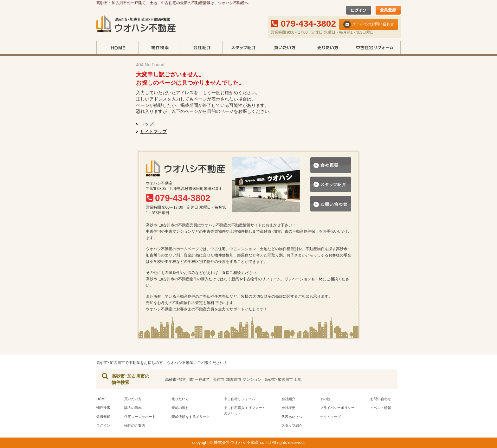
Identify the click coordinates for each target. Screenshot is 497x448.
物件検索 (159, 48)
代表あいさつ (292, 417)
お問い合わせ (381, 399)
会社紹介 (201, 48)
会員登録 (103, 416)
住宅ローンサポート (140, 417)
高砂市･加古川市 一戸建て (187, 380)
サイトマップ (153, 132)
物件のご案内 (135, 425)
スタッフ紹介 (243, 48)
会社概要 (288, 408)
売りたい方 (327, 48)
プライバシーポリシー (337, 408)
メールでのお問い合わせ (369, 24)
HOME (117, 48)
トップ (147, 124)
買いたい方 (285, 48)
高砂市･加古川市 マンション (237, 380)
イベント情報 (381, 408)
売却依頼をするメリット (191, 417)
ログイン (103, 425)
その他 (325, 399)
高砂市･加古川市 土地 (283, 380)
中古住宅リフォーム (374, 48)
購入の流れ (133, 408)
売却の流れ (180, 408)
